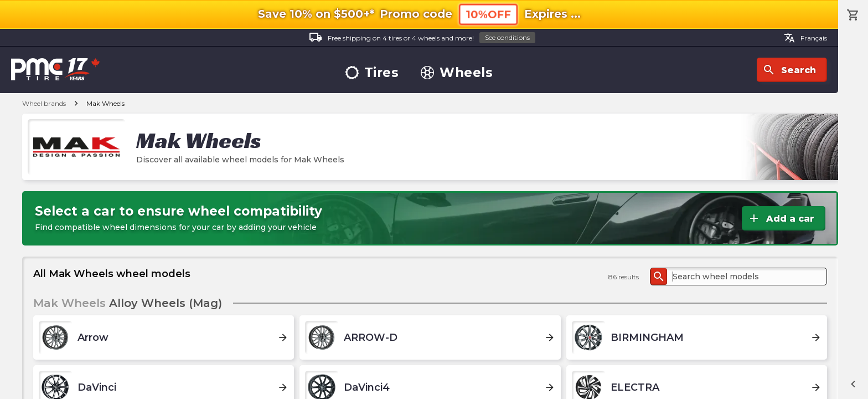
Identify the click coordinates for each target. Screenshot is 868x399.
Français (805, 38)
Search (789, 70)
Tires (372, 73)
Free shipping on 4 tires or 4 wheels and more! (422, 38)
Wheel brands (44, 103)
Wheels (457, 73)
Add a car (781, 218)
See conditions (507, 37)
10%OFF (488, 14)
